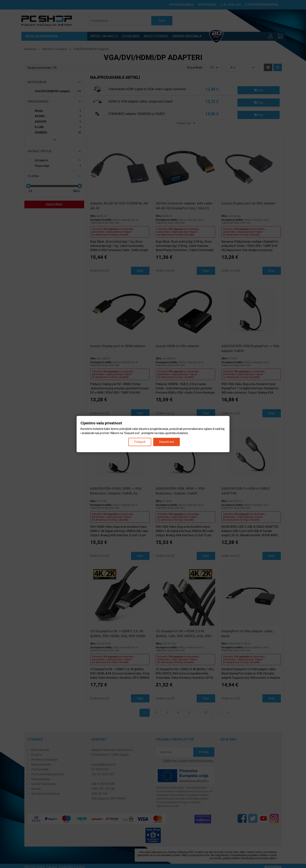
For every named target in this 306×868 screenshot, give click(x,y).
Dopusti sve (167, 442)
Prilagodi (140, 442)
